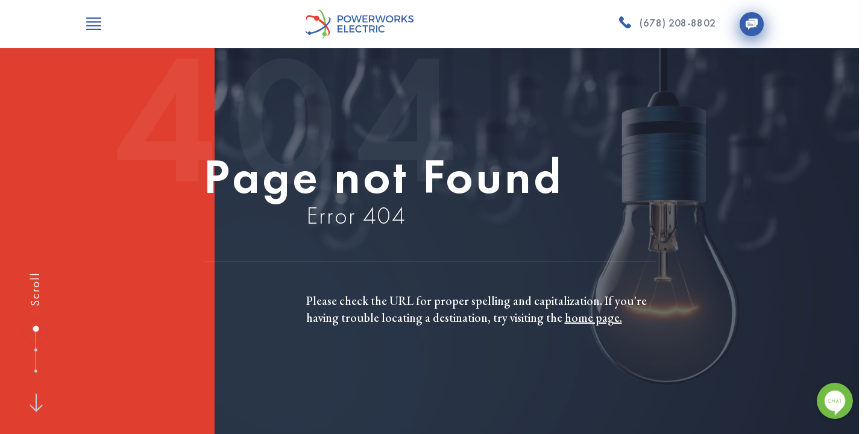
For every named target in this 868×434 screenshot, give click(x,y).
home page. (593, 318)
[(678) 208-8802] (667, 24)
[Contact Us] (752, 24)
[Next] (36, 403)
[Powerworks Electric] (360, 24)
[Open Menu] (94, 24)
